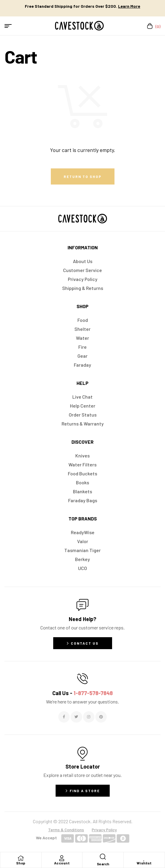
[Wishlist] (144, 858)
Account (62, 863)
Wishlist (144, 863)
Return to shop (83, 176)
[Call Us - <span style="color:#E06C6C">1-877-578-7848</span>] (82, 679)
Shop (21, 863)
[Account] (62, 858)
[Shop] (21, 858)
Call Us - (82, 693)
